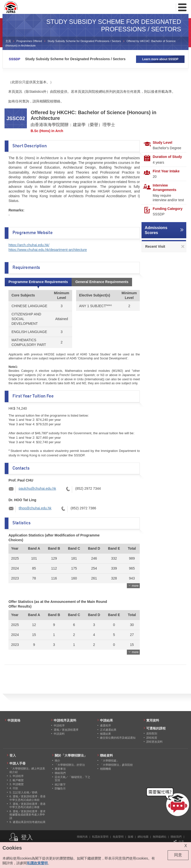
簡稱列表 (82, 837)
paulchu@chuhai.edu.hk (37, 488)
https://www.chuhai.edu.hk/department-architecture (48, 250)
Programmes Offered (29, 41)
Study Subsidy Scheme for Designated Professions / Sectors (84, 41)
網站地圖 (143, 837)
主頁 (8, 41)
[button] (169, 803)
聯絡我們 (176, 837)
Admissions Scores (156, 230)
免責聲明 (118, 837)
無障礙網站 (160, 837)
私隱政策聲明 (100, 837)
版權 (131, 837)
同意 (178, 855)
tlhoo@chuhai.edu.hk (35, 508)
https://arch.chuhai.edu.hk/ (29, 245)
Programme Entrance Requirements (38, 282)
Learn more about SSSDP (160, 59)
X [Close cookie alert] (186, 846)
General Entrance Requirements (102, 282)
